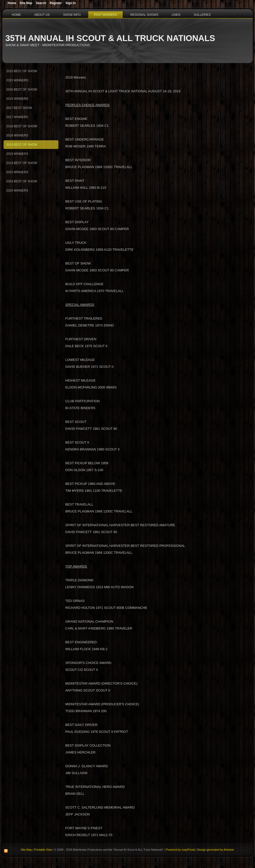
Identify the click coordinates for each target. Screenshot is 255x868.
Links (176, 15)
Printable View (43, 850)
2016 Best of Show (22, 90)
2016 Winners (17, 99)
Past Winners (105, 15)
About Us (42, 15)
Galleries (202, 15)
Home (16, 15)
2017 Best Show (19, 108)
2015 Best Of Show (22, 71)
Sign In (71, 3)
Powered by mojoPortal (181, 850)
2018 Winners (17, 135)
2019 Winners (17, 154)
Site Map (26, 850)
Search (41, 3)
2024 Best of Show (22, 181)
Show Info (72, 15)
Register (56, 3)
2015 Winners (17, 80)
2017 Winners (17, 117)
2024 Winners (17, 191)
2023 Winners (17, 172)
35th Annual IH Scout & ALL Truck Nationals (110, 38)
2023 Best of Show (22, 163)
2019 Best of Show (22, 145)
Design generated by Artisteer (216, 850)
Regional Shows (144, 15)
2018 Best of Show (22, 126)
